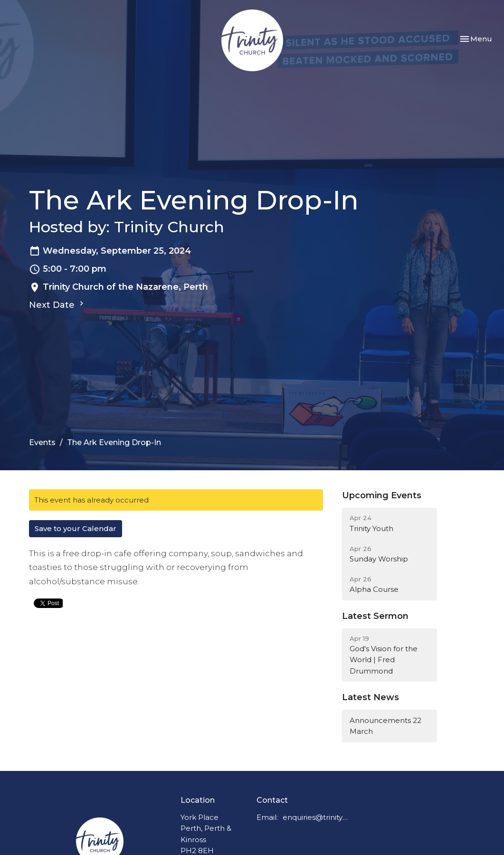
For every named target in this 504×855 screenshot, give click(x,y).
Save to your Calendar (76, 528)
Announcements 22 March (385, 726)
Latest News (371, 697)
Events (42, 442)
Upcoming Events (382, 495)
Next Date (57, 304)
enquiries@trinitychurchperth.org (315, 817)
